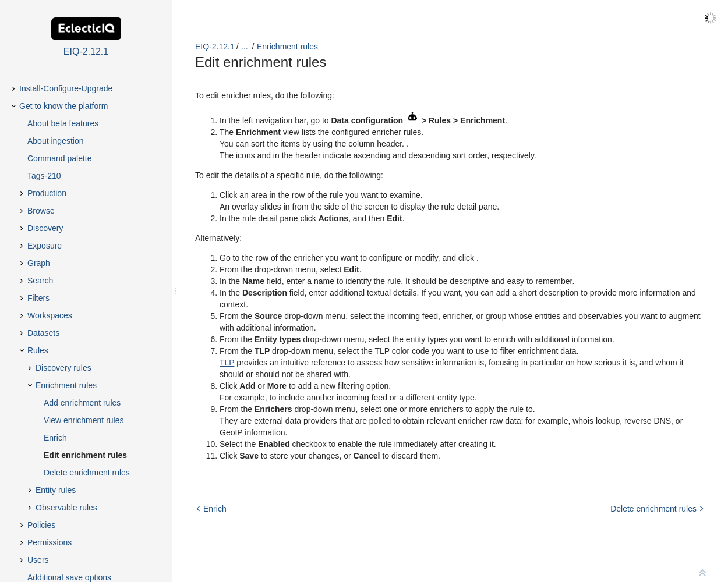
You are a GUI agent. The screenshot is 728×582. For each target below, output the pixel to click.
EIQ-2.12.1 (215, 47)
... (245, 47)
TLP (227, 363)
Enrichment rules (287, 47)
